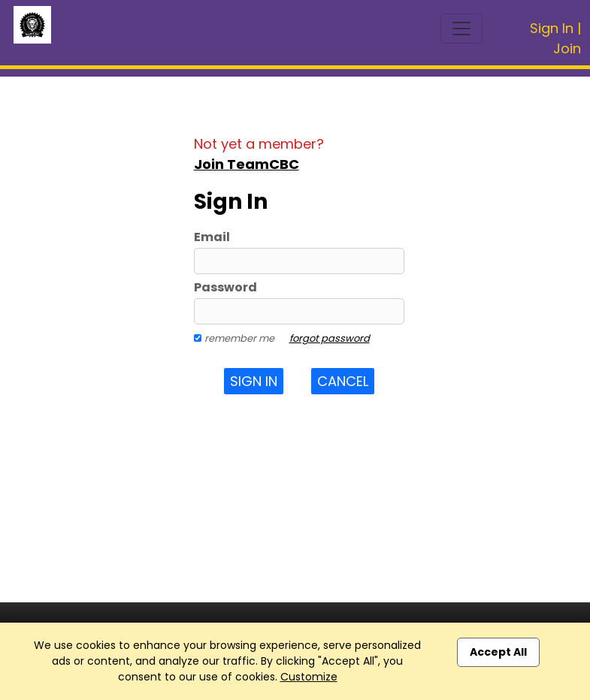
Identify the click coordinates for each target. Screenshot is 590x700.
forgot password (330, 338)
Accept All (498, 652)
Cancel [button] (343, 381)
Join (567, 48)
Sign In (552, 28)
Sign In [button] (254, 381)
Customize (309, 677)
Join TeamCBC (247, 164)
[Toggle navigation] (461, 29)
